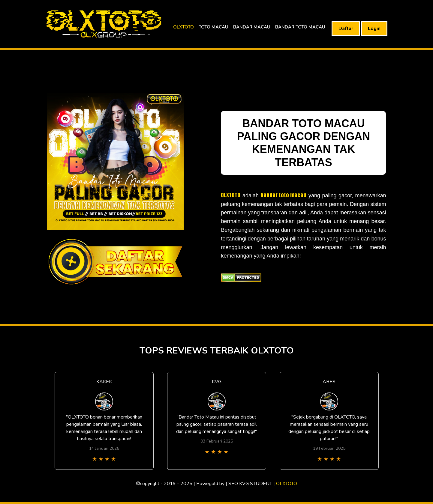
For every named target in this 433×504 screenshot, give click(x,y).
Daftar (346, 28)
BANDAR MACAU (252, 27)
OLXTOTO (183, 27)
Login (374, 28)
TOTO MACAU (213, 27)
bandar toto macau (283, 195)
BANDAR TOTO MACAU (300, 27)
